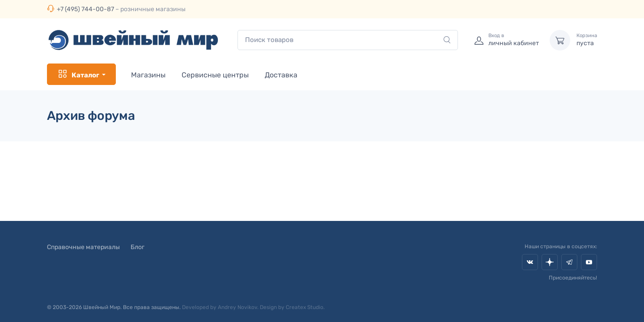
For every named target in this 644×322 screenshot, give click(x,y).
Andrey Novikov (237, 307)
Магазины (148, 75)
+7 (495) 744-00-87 (85, 9)
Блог (138, 247)
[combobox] (348, 40)
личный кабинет (514, 40)
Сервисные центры (215, 75)
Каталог (78, 74)
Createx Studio (305, 307)
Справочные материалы (83, 247)
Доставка (281, 75)
